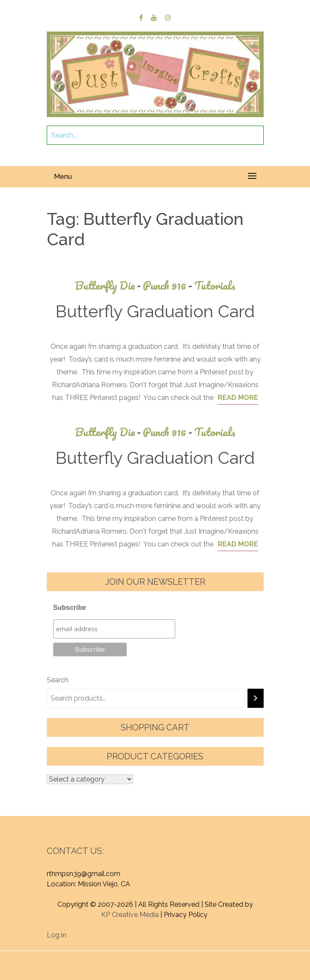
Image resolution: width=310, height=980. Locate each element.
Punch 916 (169, 286)
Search (58, 680)
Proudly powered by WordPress (118, 956)
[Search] (256, 698)
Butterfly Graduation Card (155, 311)
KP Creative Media (130, 915)
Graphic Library (154, 966)
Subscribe (70, 608)
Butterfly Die (109, 286)
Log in (57, 935)
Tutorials (215, 286)
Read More (238, 398)
